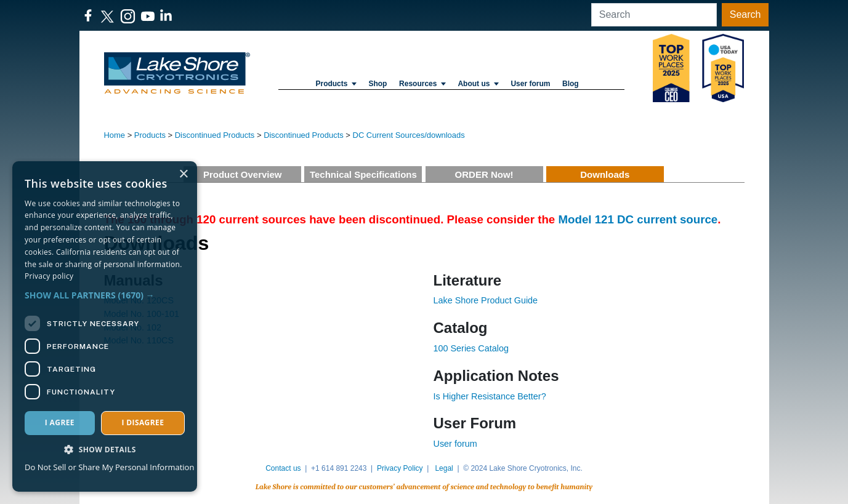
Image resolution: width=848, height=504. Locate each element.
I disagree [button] (143, 422)
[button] (105, 295)
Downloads (605, 174)
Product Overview (243, 174)
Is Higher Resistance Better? (490, 396)
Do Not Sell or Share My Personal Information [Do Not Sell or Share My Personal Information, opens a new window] (109, 467)
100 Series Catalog (471, 348)
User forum (455, 444)
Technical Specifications (363, 174)
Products (336, 84)
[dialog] (105, 326)
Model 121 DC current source (638, 219)
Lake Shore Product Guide (486, 300)
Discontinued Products (215, 135)
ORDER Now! (484, 174)
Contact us (283, 468)
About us (478, 84)
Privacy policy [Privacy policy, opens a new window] (49, 276)
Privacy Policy (400, 468)
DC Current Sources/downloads (409, 135)
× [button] (183, 174)
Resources (422, 84)
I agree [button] (60, 422)
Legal (444, 468)
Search (745, 14)
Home (115, 135)
